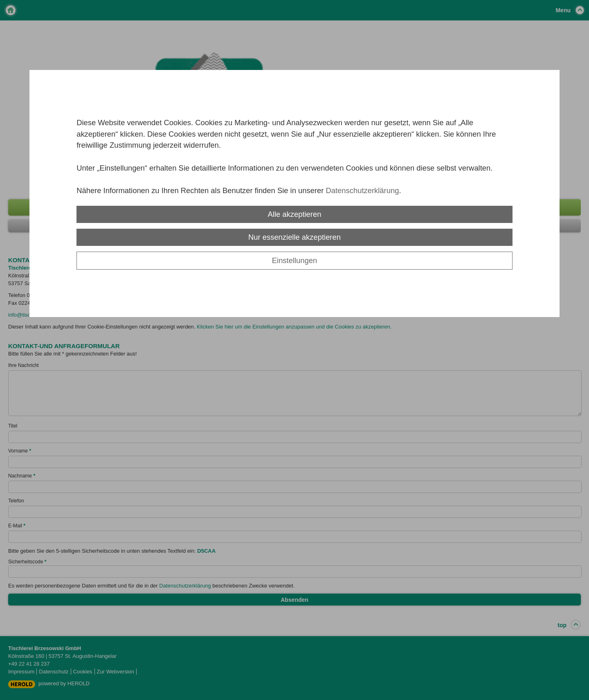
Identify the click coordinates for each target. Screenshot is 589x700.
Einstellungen (294, 260)
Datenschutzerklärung (362, 190)
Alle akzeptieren (295, 214)
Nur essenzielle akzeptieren (294, 237)
